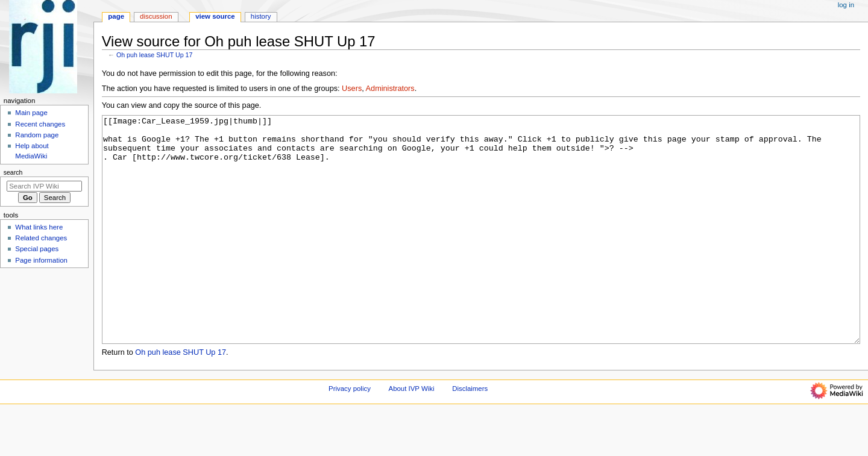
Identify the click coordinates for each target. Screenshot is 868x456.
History (261, 16)
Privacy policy (350, 434)
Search (13, 172)
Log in (846, 5)
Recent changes (40, 124)
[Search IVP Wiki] (44, 186)
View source (215, 16)
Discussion (156, 16)
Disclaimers (470, 434)
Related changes (41, 238)
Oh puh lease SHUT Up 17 (155, 55)
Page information (41, 260)
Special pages (37, 249)
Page (116, 16)
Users (352, 89)
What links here (39, 227)
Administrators (390, 89)
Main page (31, 113)
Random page (37, 135)
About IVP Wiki (412, 434)
